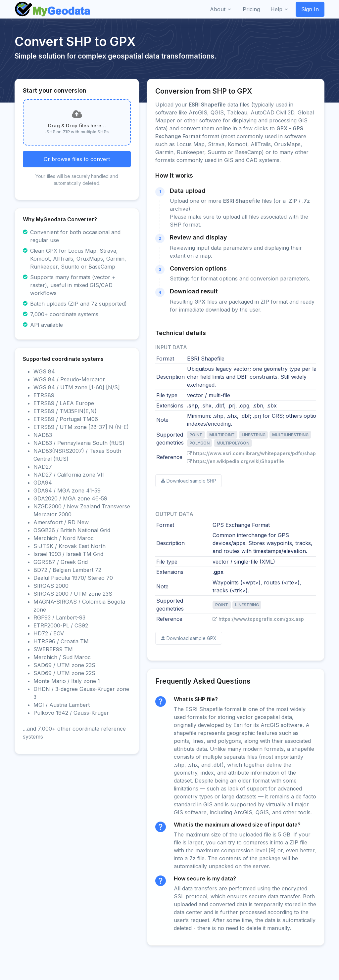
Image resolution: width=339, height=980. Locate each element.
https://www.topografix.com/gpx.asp (258, 619)
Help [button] (276, 9)
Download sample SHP (189, 481)
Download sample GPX (189, 638)
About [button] (218, 9)
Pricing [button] (251, 9)
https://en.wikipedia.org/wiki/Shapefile (236, 461)
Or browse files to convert (77, 159)
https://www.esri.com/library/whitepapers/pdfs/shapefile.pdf (261, 453)
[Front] (53, 9)
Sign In (310, 9)
